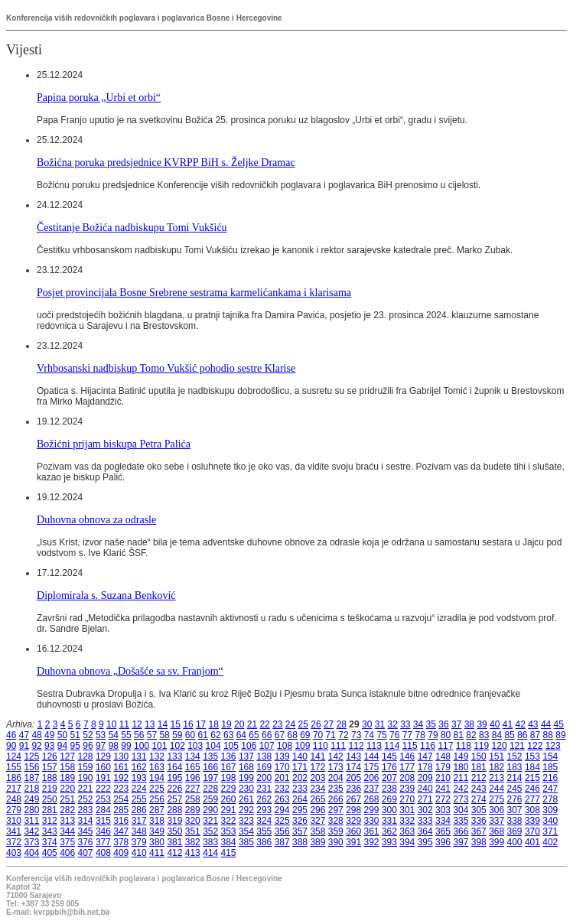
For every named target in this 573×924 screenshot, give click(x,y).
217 (14, 789)
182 (496, 767)
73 (356, 735)
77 (407, 735)
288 (174, 810)
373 (31, 842)
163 (157, 767)
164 (174, 767)
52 (88, 735)
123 (553, 746)
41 (508, 724)
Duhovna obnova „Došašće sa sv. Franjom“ (130, 671)
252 (86, 799)
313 (67, 821)
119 (481, 746)
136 (229, 756)
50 (62, 735)
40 (495, 724)
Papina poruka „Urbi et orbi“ (99, 97)
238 (389, 789)
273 (461, 799)
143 (353, 756)
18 (214, 724)
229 (229, 789)
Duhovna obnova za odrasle (96, 519)
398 (479, 842)
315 (103, 821)
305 (479, 810)
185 (550, 767)
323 (246, 821)
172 (317, 767)
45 (559, 724)
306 (496, 810)
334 (443, 821)
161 (121, 767)
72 (343, 735)
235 (336, 789)
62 (215, 735)
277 (532, 799)
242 (461, 789)
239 (407, 789)
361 (372, 831)
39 (482, 724)
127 (67, 756)
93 (49, 746)
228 (210, 789)
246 (532, 789)
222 (103, 789)
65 (254, 735)
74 (369, 735)
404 (31, 853)
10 (111, 724)
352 (210, 831)
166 (210, 767)
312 (50, 821)
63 (228, 735)
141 (317, 756)
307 (515, 810)
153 (532, 756)
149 (461, 756)
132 (157, 756)
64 (241, 735)
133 (174, 756)
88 (548, 735)
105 (231, 746)
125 (31, 756)
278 (550, 799)
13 (150, 724)
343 (50, 831)
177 (407, 767)
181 (479, 767)
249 (31, 799)
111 (338, 746)
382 (193, 842)
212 (479, 778)
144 (372, 756)
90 (11, 746)
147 (425, 756)
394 (407, 842)
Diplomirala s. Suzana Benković (106, 595)
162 (139, 767)
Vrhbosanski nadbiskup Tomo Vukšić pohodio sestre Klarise (166, 368)
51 (75, 735)
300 (389, 810)
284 (103, 810)
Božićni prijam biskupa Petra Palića (114, 444)
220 (67, 789)
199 (246, 778)
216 (550, 778)
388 (300, 842)
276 (515, 799)
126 (50, 756)
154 (550, 756)
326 (300, 821)
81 (459, 735)
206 (372, 778)
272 (443, 799)
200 (264, 778)
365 (443, 831)
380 (157, 842)
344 (67, 831)
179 (443, 767)
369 (515, 831)
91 (24, 746)
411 (157, 853)
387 (282, 842)
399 (496, 842)
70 (318, 735)
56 (139, 735)
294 (282, 810)
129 (103, 756)
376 (86, 842)
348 (139, 831)
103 (195, 746)
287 (157, 810)
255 (139, 799)
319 (174, 821)
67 (280, 735)
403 (14, 853)
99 (126, 746)
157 (50, 767)
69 (305, 735)
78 (420, 735)
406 (67, 853)
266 (336, 799)
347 (121, 831)
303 (443, 810)
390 (336, 842)
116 (428, 746)
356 (282, 831)
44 (546, 724)
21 (252, 724)
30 (367, 724)
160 (103, 767)
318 (157, 821)
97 (101, 746)
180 (461, 767)
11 (124, 724)
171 (300, 767)
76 (394, 735)
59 (177, 735)
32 (392, 724)
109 (302, 746)
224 (139, 789)
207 (389, 778)
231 (264, 789)
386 (264, 842)
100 (142, 746)
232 (282, 789)
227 (193, 789)
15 (176, 724)
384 (229, 842)
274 (479, 799)
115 (410, 746)
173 (336, 767)
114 (392, 746)
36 (443, 724)
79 (433, 735)
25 (303, 724)
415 (229, 853)
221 (86, 789)
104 (213, 746)
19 (226, 724)
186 (14, 778)
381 (174, 842)
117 (445, 746)
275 (496, 799)
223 (121, 789)
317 (139, 821)
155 (14, 767)
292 (246, 810)
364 (425, 831)
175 (372, 767)
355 (264, 831)
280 (31, 810)
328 (336, 821)
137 (246, 756)
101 (159, 746)
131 (139, 756)
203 (317, 778)
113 (374, 746)
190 (86, 778)
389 (317, 842)
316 (121, 821)
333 (425, 821)
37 (456, 724)
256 (157, 799)
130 (121, 756)
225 (157, 789)
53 (101, 735)
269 (389, 799)
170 (282, 767)
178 (425, 767)
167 (229, 767)
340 (550, 821)
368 (496, 831)
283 (86, 810)
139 (282, 756)
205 (353, 778)
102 (177, 746)
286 (139, 810)
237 (372, 789)
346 (103, 831)
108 (285, 746)
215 (532, 778)
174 (353, 767)
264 (300, 799)
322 (229, 821)
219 (50, 789)
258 (193, 799)
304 (461, 810)
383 (210, 842)
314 (86, 821)
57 (152, 735)
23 (277, 724)
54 (114, 735)
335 (461, 821)
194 (157, 778)
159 (86, 767)
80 (446, 735)
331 (389, 821)
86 (522, 735)
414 (210, 853)
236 (353, 789)
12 (137, 724)
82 (471, 735)
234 (317, 789)
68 (292, 735)
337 (496, 821)
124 (14, 756)
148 (443, 756)
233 (300, 789)
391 (353, 842)
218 (31, 789)
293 (264, 810)
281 (50, 810)
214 (515, 778)
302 (425, 810)
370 (532, 831)
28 (342, 724)
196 (193, 778)
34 (418, 724)
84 (497, 735)
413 (193, 853)
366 (461, 831)
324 (264, 821)
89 (560, 735)
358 (317, 831)
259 (210, 799)
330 (372, 821)
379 (139, 842)
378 (121, 842)
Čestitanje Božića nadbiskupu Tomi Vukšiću (132, 227)
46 (11, 735)
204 (336, 778)
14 (163, 724)
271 (425, 799)
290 (210, 810)
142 (336, 756)
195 (174, 778)
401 (532, 842)
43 (533, 724)
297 (336, 810)
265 (317, 799)
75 (381, 735)
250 (50, 799)
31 (380, 724)
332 (407, 821)
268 (372, 799)
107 (267, 746)
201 (282, 778)
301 (407, 810)
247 (550, 789)
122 (535, 746)
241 (443, 789)
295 (300, 810)
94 (62, 746)
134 (193, 756)
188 (50, 778)
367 (479, 831)
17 (201, 724)
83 (484, 735)
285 (121, 810)
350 (174, 831)
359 (336, 831)
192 (121, 778)
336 (479, 821)
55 (126, 735)
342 (31, 831)
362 (389, 831)
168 (246, 767)
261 (246, 799)
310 (14, 821)
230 (246, 789)
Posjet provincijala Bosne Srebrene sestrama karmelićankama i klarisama (194, 292)
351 (193, 831)
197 (210, 778)
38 (469, 724)
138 (264, 756)
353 (229, 831)
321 (210, 821)
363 (407, 831)
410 (139, 853)
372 (14, 842)
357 (300, 831)
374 (50, 842)
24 (290, 724)
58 (164, 735)
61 (203, 735)
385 (246, 842)
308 (532, 810)
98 (114, 746)
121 (517, 746)
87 (535, 735)
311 (31, 821)
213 (496, 778)
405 (50, 853)
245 (515, 789)
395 (425, 842)
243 (479, 789)
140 (300, 756)
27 (329, 724)
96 (88, 746)
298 (353, 810)
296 (317, 810)
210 (443, 778)
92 (36, 746)
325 (282, 821)
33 (405, 724)
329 (353, 821)
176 (389, 767)
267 (353, 799)
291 (229, 810)
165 (193, 767)
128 (86, 756)
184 (532, 767)
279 (14, 810)
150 (479, 756)
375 (67, 842)
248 (14, 799)
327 (317, 821)
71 (331, 735)
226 (174, 789)
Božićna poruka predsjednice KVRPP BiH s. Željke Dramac (166, 162)
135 (210, 756)
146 (407, 756)
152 (515, 756)
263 (282, 799)
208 (407, 778)
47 (24, 735)
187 (31, 778)
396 (443, 842)
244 (496, 789)
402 (550, 842)
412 (174, 853)
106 (249, 746)
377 (103, 842)
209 (425, 778)
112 (356, 746)
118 (464, 746)
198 (229, 778)
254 (121, 799)
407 (86, 853)
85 (509, 735)
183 (515, 767)
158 (67, 767)
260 (229, 799)
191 (103, 778)
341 (14, 831)
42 (520, 724)
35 (431, 724)
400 (515, 842)
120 (500, 746)
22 (264, 724)
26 (316, 724)
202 (300, 778)
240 (425, 789)
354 (246, 831)
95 (75, 746)
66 (267, 735)
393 (389, 842)
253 (103, 799)
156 (31, 767)
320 (193, 821)
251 (67, 799)
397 (461, 842)
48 (36, 735)
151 (496, 756)
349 (157, 831)
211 (461, 778)
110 (321, 746)
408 (103, 853)
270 (407, 799)
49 (49, 735)
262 (264, 799)
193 (139, 778)
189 (67, 778)
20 (239, 724)
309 (550, 810)
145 (389, 756)
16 (188, 724)
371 (550, 831)
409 (121, 853)
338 (515, 821)
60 (190, 735)
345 (86, 831)
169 (264, 767)
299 (372, 810)
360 (353, 831)
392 (372, 842)
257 (174, 799)
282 (67, 810)
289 (193, 810)
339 (532, 821)
